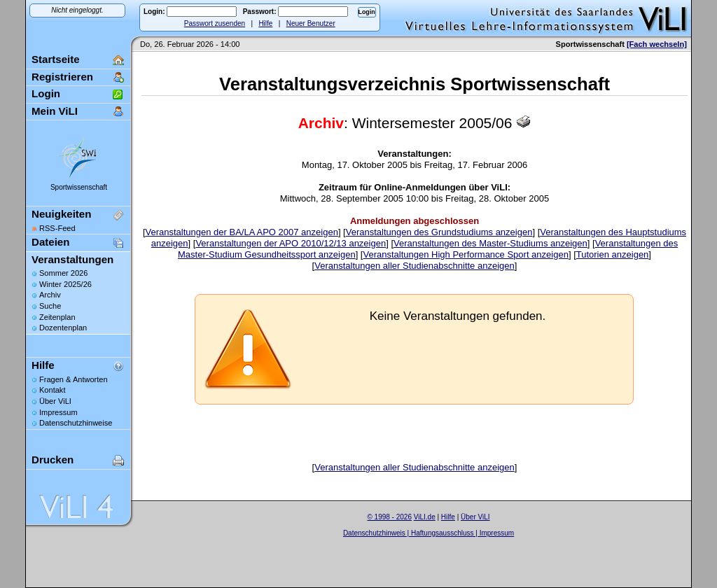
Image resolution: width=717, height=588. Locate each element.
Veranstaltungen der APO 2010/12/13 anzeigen (291, 243)
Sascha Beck (443, 541)
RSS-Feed (57, 228)
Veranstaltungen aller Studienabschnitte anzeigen (415, 266)
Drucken (53, 460)
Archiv (50, 295)
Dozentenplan (63, 328)
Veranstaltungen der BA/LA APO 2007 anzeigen (242, 232)
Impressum (58, 412)
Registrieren (62, 77)
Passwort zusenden (215, 23)
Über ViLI (55, 401)
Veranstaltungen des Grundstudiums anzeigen (439, 232)
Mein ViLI (55, 111)
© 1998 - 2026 (389, 517)
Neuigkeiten (61, 214)
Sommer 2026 (63, 273)
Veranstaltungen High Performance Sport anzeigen (465, 254)
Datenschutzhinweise (76, 423)
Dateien (50, 242)
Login (46, 93)
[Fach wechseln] (657, 44)
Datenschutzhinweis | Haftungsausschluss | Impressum (429, 533)
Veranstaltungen (72, 259)
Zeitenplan (57, 317)
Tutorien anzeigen (613, 254)
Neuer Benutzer (311, 23)
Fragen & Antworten (74, 379)
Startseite (56, 59)
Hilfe (265, 23)
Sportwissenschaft (79, 187)
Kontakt (52, 390)
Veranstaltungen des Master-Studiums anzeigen (490, 243)
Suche (50, 306)
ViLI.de (425, 517)
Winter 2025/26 (65, 284)
